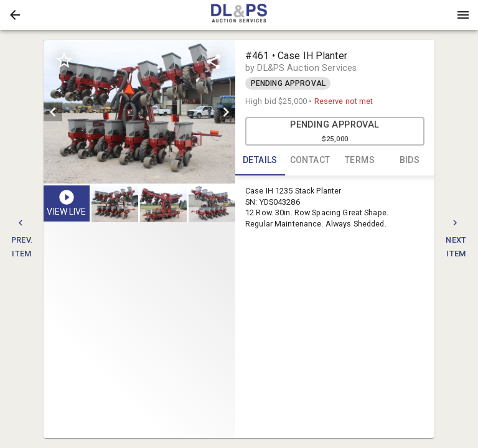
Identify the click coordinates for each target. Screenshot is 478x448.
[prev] (53, 112)
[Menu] (463, 15)
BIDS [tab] (410, 161)
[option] (139, 112)
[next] (226, 112)
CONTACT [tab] (310, 161)
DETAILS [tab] (260, 161)
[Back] (15, 15)
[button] (15, 15)
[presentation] (239, 15)
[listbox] (139, 112)
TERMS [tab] (360, 161)
